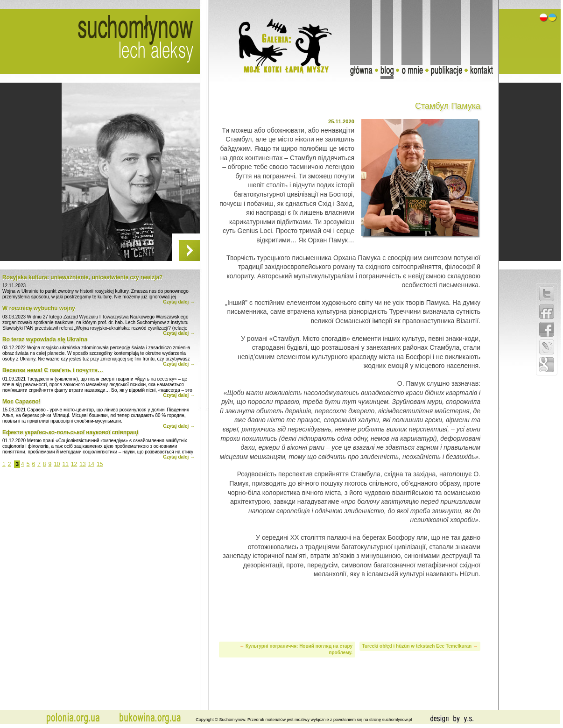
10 (57, 464)
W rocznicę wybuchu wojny (39, 308)
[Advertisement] (350, 608)
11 (66, 464)
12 (74, 464)
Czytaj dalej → (179, 302)
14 (91, 464)
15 (100, 464)
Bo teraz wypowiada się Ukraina (45, 339)
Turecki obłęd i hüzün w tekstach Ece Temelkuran (417, 646)
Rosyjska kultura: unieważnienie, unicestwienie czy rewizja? (82, 277)
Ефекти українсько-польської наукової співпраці (70, 432)
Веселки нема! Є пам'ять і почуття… (53, 370)
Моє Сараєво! (21, 402)
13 (82, 464)
